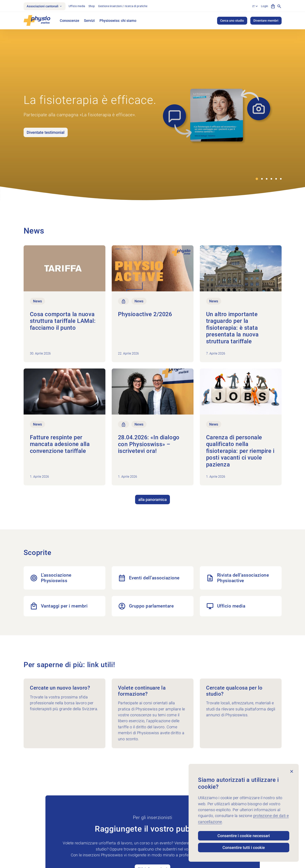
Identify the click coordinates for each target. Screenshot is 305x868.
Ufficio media (77, 6)
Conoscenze (70, 21)
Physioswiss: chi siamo (118, 21)
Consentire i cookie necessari (244, 836)
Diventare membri (266, 21)
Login (264, 6)
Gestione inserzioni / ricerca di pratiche (123, 6)
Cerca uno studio (232, 21)
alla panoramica (152, 500)
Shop (92, 6)
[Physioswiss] (37, 21)
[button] (257, 179)
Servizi (89, 21)
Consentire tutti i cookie (244, 848)
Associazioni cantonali (45, 6)
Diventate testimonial (46, 132)
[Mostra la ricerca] (279, 6)
